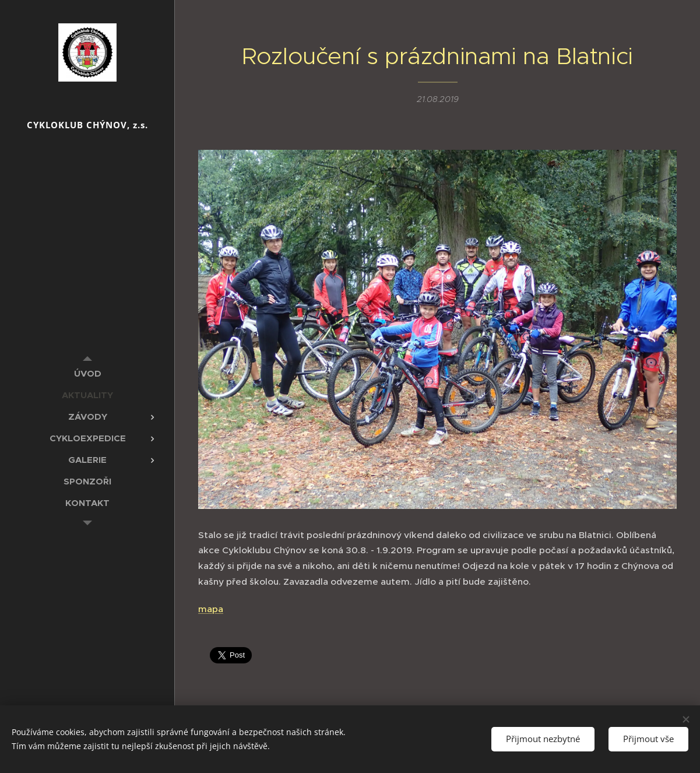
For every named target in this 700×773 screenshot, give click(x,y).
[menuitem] (87, 373)
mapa (211, 608)
